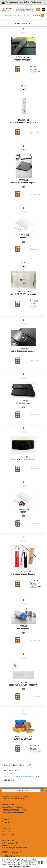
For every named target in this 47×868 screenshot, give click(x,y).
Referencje (6, 829)
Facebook (6, 832)
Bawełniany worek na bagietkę (23, 123)
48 (20, 771)
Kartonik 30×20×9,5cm (23, 739)
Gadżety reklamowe (10, 16)
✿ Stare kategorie (24, 16)
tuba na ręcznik (23, 629)
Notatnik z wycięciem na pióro (23, 183)
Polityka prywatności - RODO (14, 810)
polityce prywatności (22, 866)
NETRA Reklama (9, 841)
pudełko (23, 237)
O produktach (7, 819)
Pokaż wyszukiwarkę (24, 23)
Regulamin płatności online (13, 813)
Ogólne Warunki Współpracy (14, 807)
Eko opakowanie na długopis (23, 574)
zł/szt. (34, 66)
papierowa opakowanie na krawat (23, 685)
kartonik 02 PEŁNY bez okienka (23, 294)
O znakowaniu (8, 822)
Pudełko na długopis (23, 60)
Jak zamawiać (8, 804)
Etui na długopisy (23, 403)
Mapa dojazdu (8, 834)
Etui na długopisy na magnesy (23, 351)
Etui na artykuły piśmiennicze (23, 459)
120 (26, 771)
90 (23, 771)
